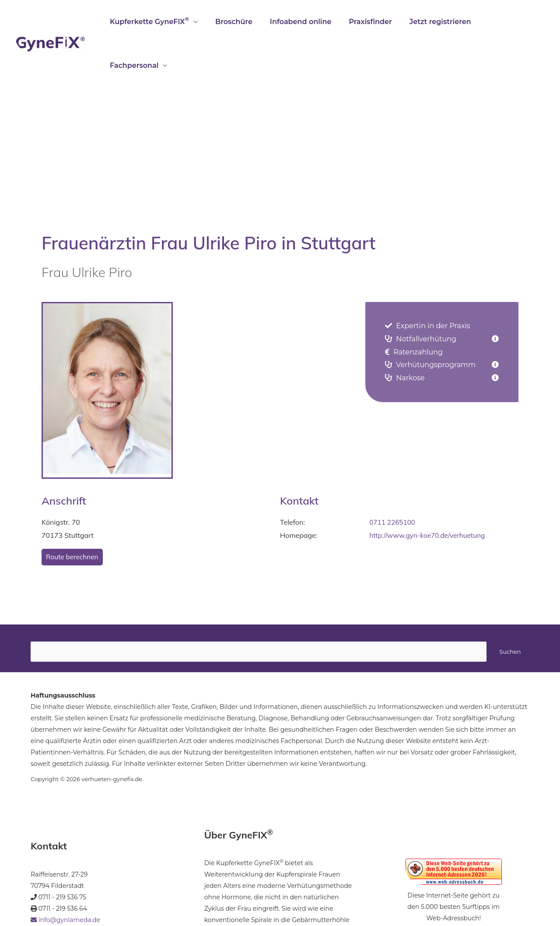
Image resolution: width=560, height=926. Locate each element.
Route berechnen (73, 513)
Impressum (79, 892)
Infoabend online (303, 22)
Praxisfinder (369, 22)
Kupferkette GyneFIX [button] (159, 21)
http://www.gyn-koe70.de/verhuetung (430, 491)
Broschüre (240, 22)
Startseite (44, 892)
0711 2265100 (393, 478)
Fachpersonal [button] (505, 22)
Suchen (510, 608)
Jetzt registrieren (436, 22)
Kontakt (111, 892)
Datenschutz (145, 892)
